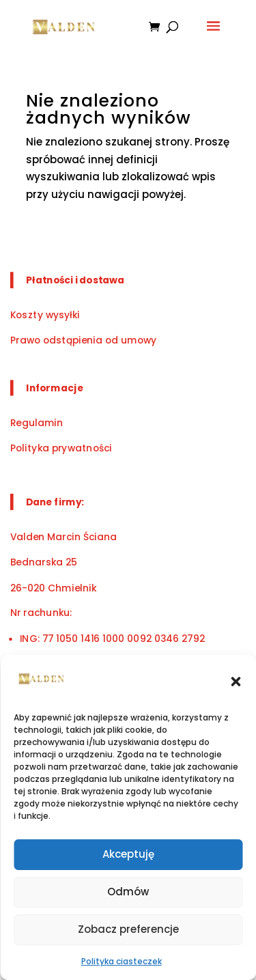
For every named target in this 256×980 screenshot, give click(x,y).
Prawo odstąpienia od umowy (83, 340)
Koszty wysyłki (45, 314)
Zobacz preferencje (128, 929)
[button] (236, 682)
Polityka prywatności (61, 448)
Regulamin (37, 422)
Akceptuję (128, 854)
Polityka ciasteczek (122, 961)
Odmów (128, 892)
